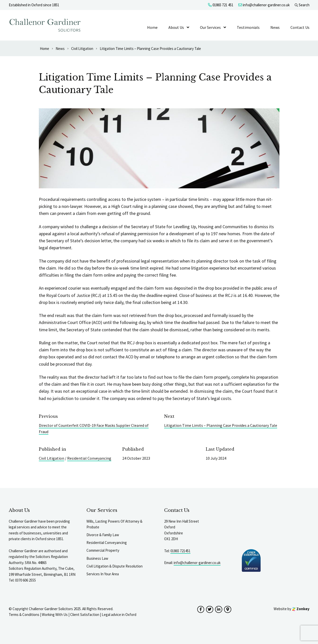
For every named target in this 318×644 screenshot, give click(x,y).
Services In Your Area (103, 574)
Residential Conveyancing (89, 458)
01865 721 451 (221, 5)
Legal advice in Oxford (119, 615)
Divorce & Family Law (103, 535)
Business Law (97, 558)
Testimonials (248, 27)
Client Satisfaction (85, 615)
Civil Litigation (51, 458)
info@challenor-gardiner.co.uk (264, 5)
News (275, 27)
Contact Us (300, 27)
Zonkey (301, 609)
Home (152, 27)
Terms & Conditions (24, 615)
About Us (176, 27)
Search (302, 5)
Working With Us (55, 615)
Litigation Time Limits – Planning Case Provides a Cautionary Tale (221, 425)
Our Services (210, 27)
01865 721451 (180, 551)
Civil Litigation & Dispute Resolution (115, 566)
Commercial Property (103, 550)
